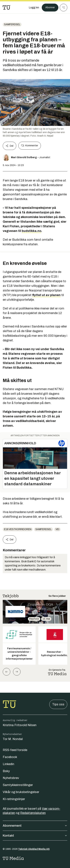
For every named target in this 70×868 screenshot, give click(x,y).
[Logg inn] (34, 8)
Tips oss (58, 704)
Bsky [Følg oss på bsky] (6, 771)
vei (57, 529)
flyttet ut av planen (46, 295)
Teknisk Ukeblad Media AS (34, 849)
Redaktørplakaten (33, 813)
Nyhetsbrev (11, 778)
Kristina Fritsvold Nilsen (20, 725)
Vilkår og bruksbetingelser (21, 792)
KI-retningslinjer (14, 799)
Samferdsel (12, 24)
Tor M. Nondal (13, 739)
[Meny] (63, 8)
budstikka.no (31, 231)
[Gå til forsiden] (7, 8)
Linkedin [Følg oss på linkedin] (8, 764)
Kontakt (35, 836)
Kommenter (30, 146)
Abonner (50, 7)
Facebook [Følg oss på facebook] (10, 757)
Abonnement (35, 826)
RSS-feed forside (15, 750)
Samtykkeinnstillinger (18, 785)
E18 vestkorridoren (18, 529)
